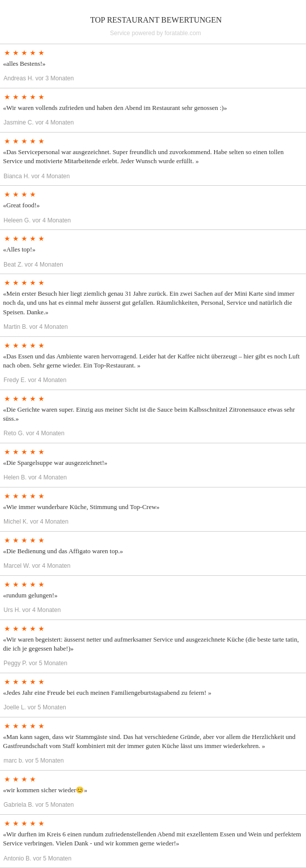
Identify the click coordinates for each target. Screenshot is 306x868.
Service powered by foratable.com (155, 33)
